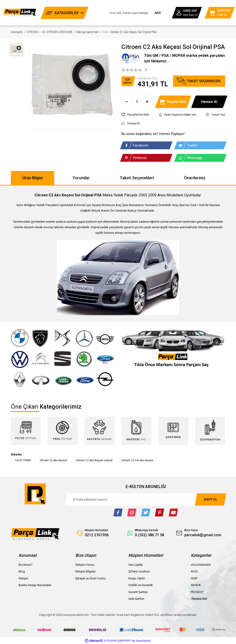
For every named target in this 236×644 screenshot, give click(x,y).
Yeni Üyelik (136, 565)
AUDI (194, 571)
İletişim (24, 578)
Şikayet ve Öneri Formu (90, 578)
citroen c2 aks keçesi (53, 460)
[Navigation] (64, 13)
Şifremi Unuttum (139, 571)
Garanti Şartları (138, 592)
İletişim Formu (85, 565)
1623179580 (23, 460)
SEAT (194, 578)
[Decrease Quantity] (127, 102)
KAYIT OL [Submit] (211, 499)
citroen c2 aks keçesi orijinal (94, 460)
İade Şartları (136, 599)
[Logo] (20, 13)
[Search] (130, 13)
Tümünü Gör (199, 599)
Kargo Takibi (137, 578)
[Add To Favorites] (135, 115)
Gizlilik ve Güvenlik (141, 585)
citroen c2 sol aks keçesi (137, 460)
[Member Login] (187, 13)
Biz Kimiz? (26, 565)
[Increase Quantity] (147, 102)
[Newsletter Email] (146, 499)
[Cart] (220, 13)
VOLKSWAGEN (201, 565)
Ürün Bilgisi (32, 178)
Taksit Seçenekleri (137, 178)
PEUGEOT (197, 592)
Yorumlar (81, 178)
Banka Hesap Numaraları (35, 585)
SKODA (196, 585)
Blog (22, 571)
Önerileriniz (195, 178)
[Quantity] (137, 102)
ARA (158, 13)
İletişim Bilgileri (85, 571)
